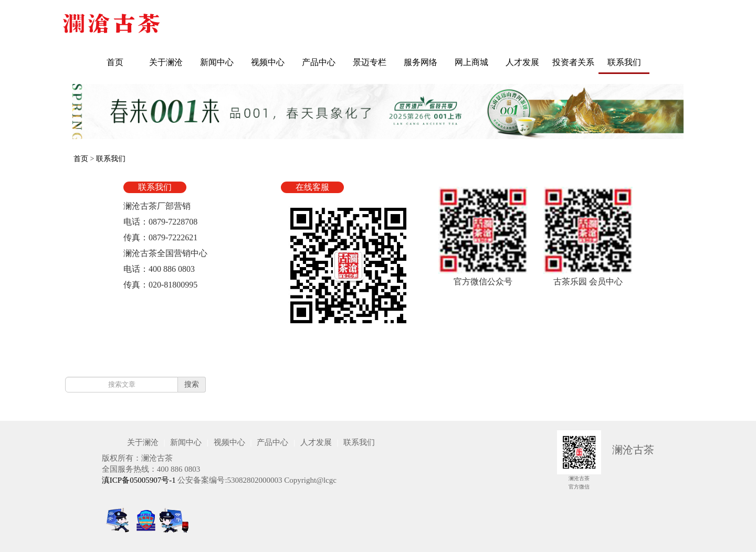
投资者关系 (573, 62)
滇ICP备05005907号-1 (139, 480)
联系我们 (624, 62)
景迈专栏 (370, 62)
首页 (115, 62)
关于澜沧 (166, 62)
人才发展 (522, 62)
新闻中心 (217, 62)
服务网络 (421, 62)
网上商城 (471, 62)
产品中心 (319, 62)
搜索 (192, 384)
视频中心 (268, 62)
